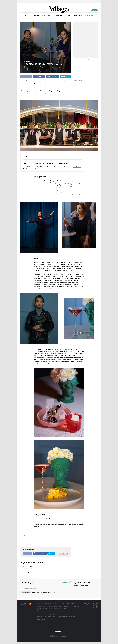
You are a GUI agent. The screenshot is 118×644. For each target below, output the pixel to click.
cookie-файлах (64, 618)
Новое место (28, 61)
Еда (69, 15)
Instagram (97, 606)
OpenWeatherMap (57, 610)
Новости (29, 15)
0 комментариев (63, 553)
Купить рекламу (85, 59)
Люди (43, 15)
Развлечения (61, 15)
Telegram (95, 604)
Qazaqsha (89, 15)
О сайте (23, 625)
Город (37, 15)
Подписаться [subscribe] (66, 583)
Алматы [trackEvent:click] (29, 569)
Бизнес (51, 15)
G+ (92, 604)
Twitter (89, 604)
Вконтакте (87, 604)
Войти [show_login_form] (94, 10)
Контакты (28, 625)
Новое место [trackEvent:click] (30, 566)
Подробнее (77, 166)
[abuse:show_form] (69, 550)
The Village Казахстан (31, 70)
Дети (81, 15)
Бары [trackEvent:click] (28, 572)
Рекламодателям (36, 625)
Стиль (75, 15)
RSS (97, 604)
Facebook (95, 606)
